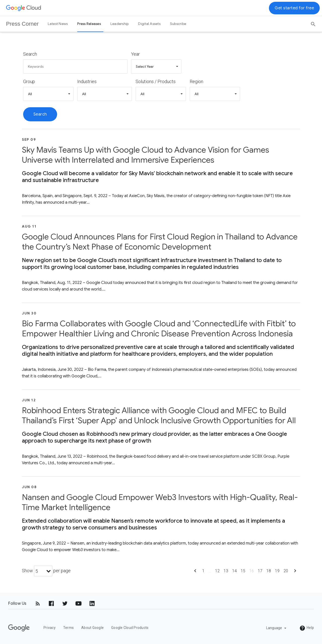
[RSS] (38, 603)
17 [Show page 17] (260, 571)
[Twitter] (65, 603)
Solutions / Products (156, 81)
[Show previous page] (195, 572)
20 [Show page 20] (286, 571)
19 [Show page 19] (277, 571)
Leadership (120, 24)
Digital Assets (149, 24)
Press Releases (89, 24)
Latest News (58, 24)
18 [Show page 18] (269, 571)
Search (30, 54)
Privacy (50, 628)
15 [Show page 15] (243, 571)
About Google (92, 628)
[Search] (313, 22)
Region (196, 81)
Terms (68, 628)
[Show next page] (295, 572)
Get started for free (294, 8)
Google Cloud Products (130, 628)
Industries (87, 81)
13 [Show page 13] (226, 571)
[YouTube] (78, 603)
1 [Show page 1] (203, 571)
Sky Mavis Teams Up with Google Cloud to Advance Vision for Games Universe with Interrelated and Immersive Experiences (146, 155)
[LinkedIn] (92, 603)
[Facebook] (51, 603)
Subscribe (178, 24)
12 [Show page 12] (217, 571)
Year (135, 54)
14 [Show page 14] (234, 571)
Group (29, 81)
